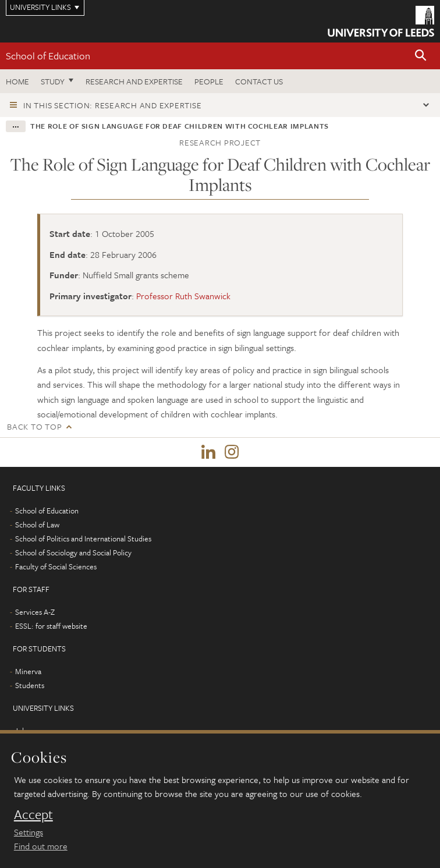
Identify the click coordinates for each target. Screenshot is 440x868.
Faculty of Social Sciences (56, 566)
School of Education (48, 56)
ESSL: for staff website (51, 626)
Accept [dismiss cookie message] (33, 814)
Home (17, 81)
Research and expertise (134, 81)
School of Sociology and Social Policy (73, 552)
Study (53, 81)
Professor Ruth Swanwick (183, 296)
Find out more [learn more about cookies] (41, 846)
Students (30, 685)
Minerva (28, 671)
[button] (421, 56)
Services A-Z (35, 612)
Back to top (34, 426)
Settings (29, 832)
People (209, 81)
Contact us (259, 81)
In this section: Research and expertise (112, 105)
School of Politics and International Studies (83, 538)
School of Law (37, 525)
